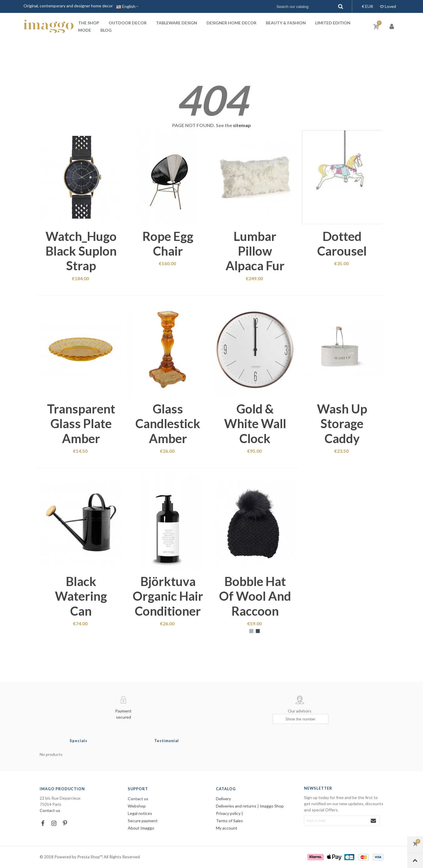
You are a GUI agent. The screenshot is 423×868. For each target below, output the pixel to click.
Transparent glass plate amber (81, 424)
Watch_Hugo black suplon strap (81, 251)
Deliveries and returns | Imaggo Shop (250, 806)
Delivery (223, 799)
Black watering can (81, 596)
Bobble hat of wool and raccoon (255, 596)
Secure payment (143, 821)
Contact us (50, 810)
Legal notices (140, 813)
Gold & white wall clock (255, 424)
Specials (78, 741)
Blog (106, 30)
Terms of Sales (229, 821)
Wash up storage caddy (342, 424)
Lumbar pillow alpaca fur (255, 251)
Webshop (137, 806)
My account (227, 828)
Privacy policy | (229, 813)
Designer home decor (231, 23)
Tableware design (177, 23)
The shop (89, 23)
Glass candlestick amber (168, 424)
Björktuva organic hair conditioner (168, 596)
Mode (85, 30)
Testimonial (167, 741)
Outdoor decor (128, 23)
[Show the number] (301, 719)
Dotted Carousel (342, 244)
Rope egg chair (168, 244)
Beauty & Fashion (286, 23)
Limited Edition (333, 23)
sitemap (242, 125)
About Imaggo (141, 828)
